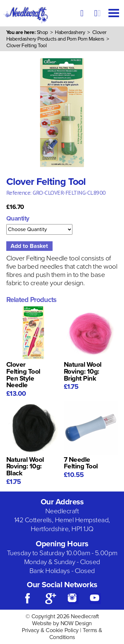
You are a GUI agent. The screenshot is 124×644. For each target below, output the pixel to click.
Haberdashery (70, 32)
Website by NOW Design (62, 623)
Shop (42, 32)
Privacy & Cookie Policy (50, 630)
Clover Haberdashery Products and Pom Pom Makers (56, 36)
